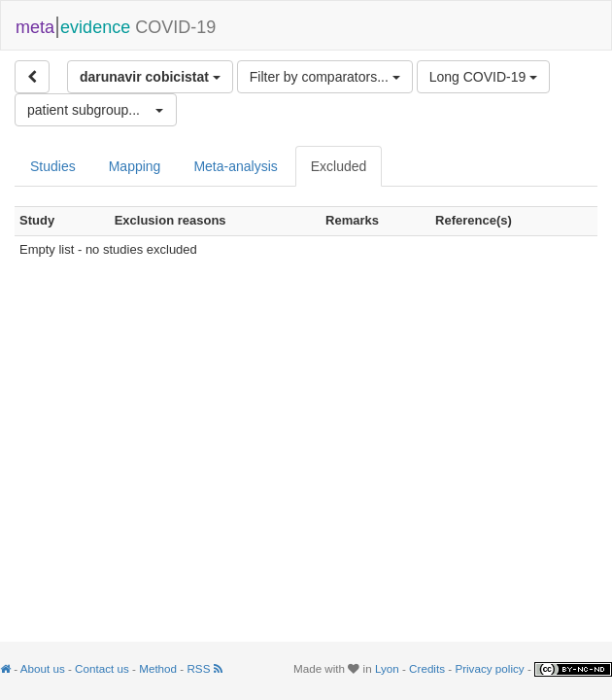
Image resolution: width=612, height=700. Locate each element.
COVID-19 (116, 25)
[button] (96, 110)
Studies (53, 166)
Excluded (339, 166)
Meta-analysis (235, 166)
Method (158, 668)
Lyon (387, 668)
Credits (427, 668)
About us (43, 668)
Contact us (102, 668)
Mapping (135, 166)
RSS (204, 668)
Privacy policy (489, 668)
